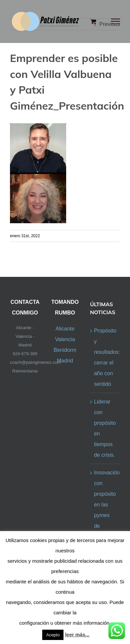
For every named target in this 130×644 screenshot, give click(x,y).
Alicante (65, 329)
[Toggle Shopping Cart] (93, 21)
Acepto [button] (53, 635)
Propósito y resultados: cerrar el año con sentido (105, 357)
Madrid (65, 361)
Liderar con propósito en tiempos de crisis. (105, 428)
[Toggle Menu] (116, 21)
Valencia (65, 339)
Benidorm (65, 350)
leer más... (77, 635)
